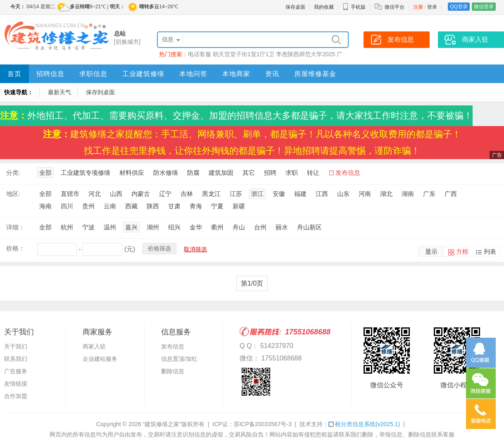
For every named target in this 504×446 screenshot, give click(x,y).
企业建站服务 (100, 359)
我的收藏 (324, 7)
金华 (196, 227)
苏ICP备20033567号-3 (263, 424)
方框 (462, 252)
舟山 (239, 227)
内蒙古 (141, 194)
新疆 (239, 206)
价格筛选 (159, 248)
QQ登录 (459, 7)
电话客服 (200, 54)
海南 (45, 206)
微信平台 (395, 7)
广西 (451, 194)
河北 (95, 194)
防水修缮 (166, 173)
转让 (313, 173)
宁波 (88, 227)
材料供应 (132, 173)
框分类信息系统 (364, 424)
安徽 (279, 194)
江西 (322, 194)
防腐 (193, 173)
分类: (13, 173)
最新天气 (59, 92)
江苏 (236, 194)
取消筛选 (195, 249)
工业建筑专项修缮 (86, 173)
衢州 (217, 227)
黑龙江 (211, 194)
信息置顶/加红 (179, 359)
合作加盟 (16, 396)
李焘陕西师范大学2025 (305, 54)
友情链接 (16, 384)
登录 (432, 7)
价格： (15, 248)
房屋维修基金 (315, 74)
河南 (365, 194)
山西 (116, 194)
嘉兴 (131, 227)
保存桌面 (295, 7)
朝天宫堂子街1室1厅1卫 (244, 54)
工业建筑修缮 (143, 74)
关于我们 (16, 346)
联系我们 (16, 359)
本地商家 (236, 74)
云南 (110, 206)
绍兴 (174, 227)
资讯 (272, 74)
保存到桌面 (100, 92)
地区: (13, 194)
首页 (14, 74)
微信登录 (484, 7)
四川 (67, 206)
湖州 (153, 227)
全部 (45, 173)
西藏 (131, 206)
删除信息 (173, 371)
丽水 (282, 227)
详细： (15, 227)
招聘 (270, 173)
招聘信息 (50, 74)
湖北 (386, 194)
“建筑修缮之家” (162, 424)
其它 (249, 173)
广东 (429, 194)
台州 (260, 227)
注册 (418, 7)
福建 (300, 194)
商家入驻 (94, 346)
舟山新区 (309, 227)
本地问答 (193, 74)
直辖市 (70, 194)
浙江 (257, 194)
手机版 (354, 7)
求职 (292, 173)
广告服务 (16, 371)
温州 (110, 227)
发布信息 (348, 173)
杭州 (67, 227)
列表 (490, 252)
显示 (431, 252)
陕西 (153, 206)
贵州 (88, 206)
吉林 (187, 194)
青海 (196, 206)
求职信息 (93, 74)
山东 (343, 194)
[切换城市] (127, 42)
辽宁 (165, 194)
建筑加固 (221, 173)
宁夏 (217, 206)
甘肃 (174, 206)
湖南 (408, 194)
